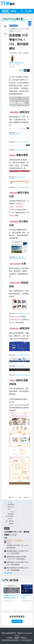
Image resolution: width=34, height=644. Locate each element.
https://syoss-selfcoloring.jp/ (16, 133)
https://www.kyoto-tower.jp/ (17, 178)
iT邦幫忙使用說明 (26, 640)
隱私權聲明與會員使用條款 (10, 640)
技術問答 (13, 11)
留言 (12, 497)
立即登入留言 (17, 621)
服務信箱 (24, 638)
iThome (17, 635)
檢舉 (27, 497)
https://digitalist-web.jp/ (21, 313)
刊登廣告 (10, 638)
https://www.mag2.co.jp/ (22, 375)
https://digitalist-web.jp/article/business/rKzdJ (17, 258)
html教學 (26, 53)
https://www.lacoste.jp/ (21, 150)
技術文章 (5, 11)
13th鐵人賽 (13, 53)
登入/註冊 (28, 11)
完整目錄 (8, 573)
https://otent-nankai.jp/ (21, 187)
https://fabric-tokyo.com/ (22, 142)
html (20, 53)
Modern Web (14, 26)
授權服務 (17, 638)
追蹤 (19, 497)
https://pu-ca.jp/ (19, 366)
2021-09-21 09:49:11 (15, 65)
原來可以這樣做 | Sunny (16, 63)
